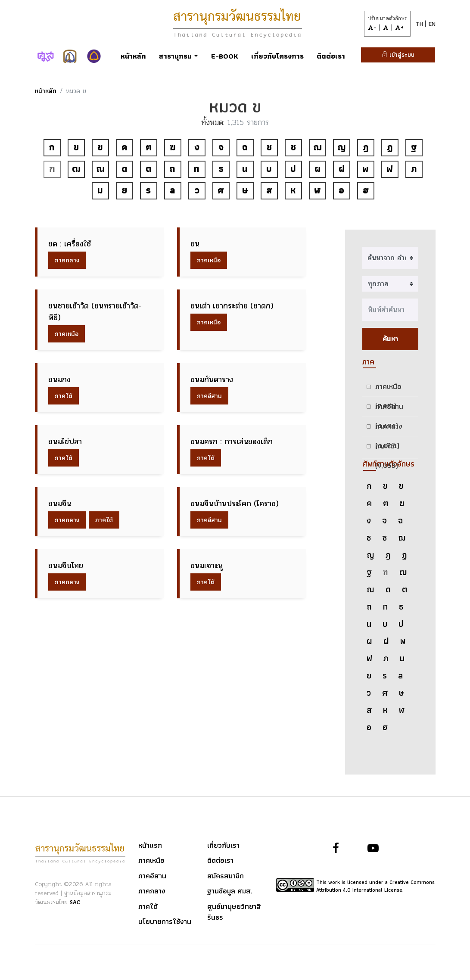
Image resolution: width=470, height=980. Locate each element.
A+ (399, 28)
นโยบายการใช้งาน (165, 922)
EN (432, 24)
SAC (75, 902)
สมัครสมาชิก (226, 876)
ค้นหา (390, 339)
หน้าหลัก (133, 56)
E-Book (225, 56)
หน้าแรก (150, 846)
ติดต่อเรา (331, 56)
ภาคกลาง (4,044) (389, 428)
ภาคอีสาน (209, 396)
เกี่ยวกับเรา (223, 846)
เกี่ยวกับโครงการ (277, 56)
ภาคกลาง (67, 260)
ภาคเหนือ (209, 260)
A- (372, 28)
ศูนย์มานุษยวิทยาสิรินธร (234, 912)
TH (420, 24)
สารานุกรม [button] (175, 56)
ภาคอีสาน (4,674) (389, 408)
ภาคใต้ (64, 396)
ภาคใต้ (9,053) (387, 448)
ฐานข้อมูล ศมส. (230, 891)
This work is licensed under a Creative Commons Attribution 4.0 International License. (375, 886)
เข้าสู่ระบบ (398, 55)
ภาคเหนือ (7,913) (388, 388)
